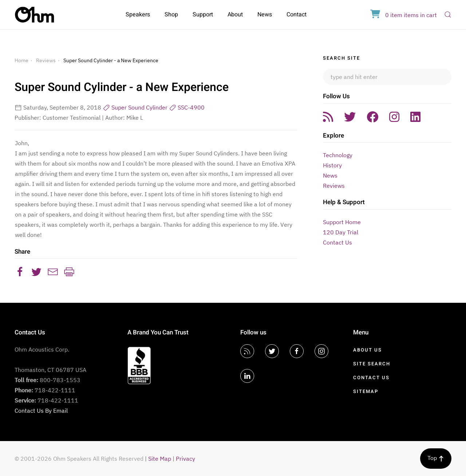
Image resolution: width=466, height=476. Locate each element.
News (265, 15)
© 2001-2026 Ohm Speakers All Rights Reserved (79, 459)
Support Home (342, 222)
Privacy (185, 459)
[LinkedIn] (247, 376)
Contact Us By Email (41, 410)
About (235, 15)
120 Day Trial (341, 232)
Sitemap (366, 391)
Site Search (372, 364)
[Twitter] (272, 351)
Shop (171, 15)
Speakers (138, 15)
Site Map (160, 459)
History (332, 165)
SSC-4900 (187, 107)
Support (203, 15)
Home (21, 60)
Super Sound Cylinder (135, 107)
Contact (297, 15)
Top (436, 458)
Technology (338, 155)
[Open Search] (448, 15)
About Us (368, 350)
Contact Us (337, 242)
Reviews (46, 60)
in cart (404, 15)
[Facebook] (297, 351)
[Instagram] (321, 351)
